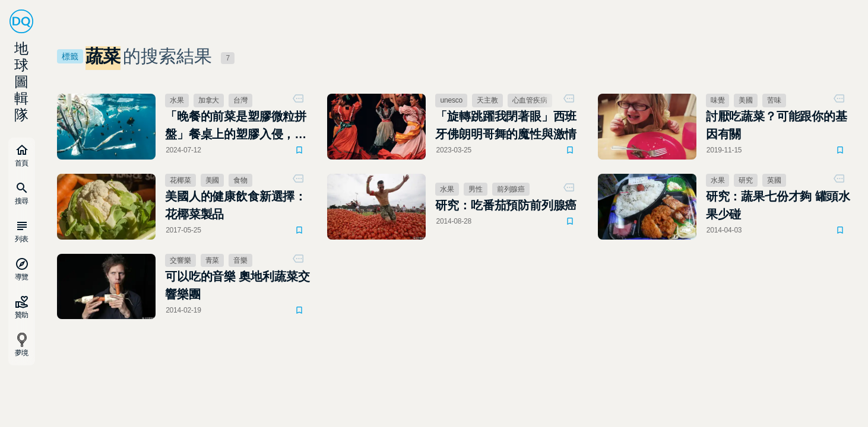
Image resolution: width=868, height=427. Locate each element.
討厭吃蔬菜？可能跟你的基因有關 (777, 125)
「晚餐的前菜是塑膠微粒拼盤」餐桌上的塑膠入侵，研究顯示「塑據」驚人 (236, 126)
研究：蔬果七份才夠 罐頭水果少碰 (778, 205)
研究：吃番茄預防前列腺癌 (506, 205)
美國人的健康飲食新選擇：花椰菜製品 (236, 205)
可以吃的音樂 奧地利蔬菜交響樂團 (237, 285)
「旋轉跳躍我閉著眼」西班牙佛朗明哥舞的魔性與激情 (506, 125)
